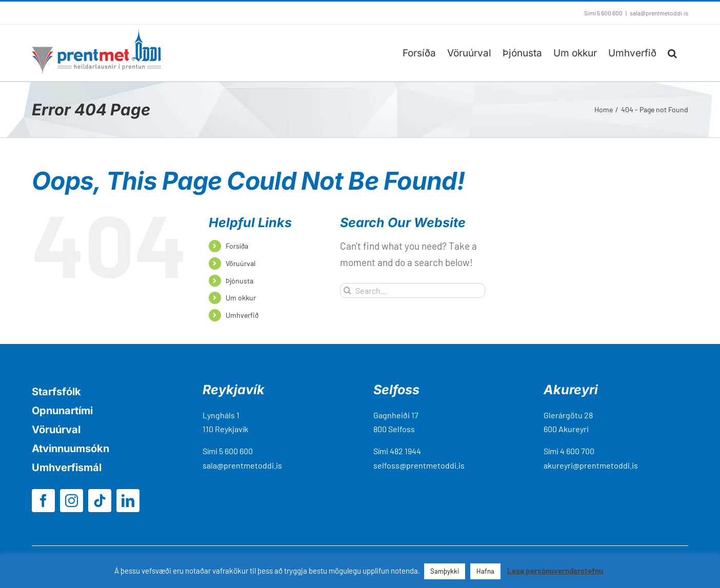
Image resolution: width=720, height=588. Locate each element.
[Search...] (413, 290)
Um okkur (241, 298)
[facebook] (43, 501)
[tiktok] (100, 501)
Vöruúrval (241, 263)
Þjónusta (239, 281)
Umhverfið (242, 315)
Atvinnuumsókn (71, 449)
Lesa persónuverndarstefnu (555, 571)
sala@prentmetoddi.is (659, 13)
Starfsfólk (56, 392)
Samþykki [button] (445, 571)
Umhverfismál (67, 468)
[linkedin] (128, 501)
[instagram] (72, 501)
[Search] (347, 290)
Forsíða (237, 246)
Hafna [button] (485, 571)
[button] (672, 53)
